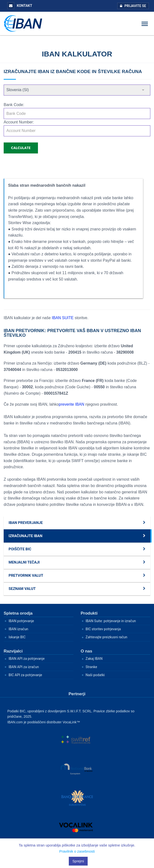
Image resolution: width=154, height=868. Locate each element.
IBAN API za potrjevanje (27, 659)
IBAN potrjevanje (21, 621)
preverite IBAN (71, 404)
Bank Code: (14, 105)
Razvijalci (13, 651)
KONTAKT (20, 6)
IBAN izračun (18, 629)
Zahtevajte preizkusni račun (107, 637)
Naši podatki (95, 675)
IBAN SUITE (63, 318)
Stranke (91, 667)
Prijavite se (132, 6)
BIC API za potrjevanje (25, 675)
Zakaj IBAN (94, 659)
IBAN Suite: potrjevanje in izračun (111, 621)
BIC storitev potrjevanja (103, 629)
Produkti (89, 613)
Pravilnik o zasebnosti (77, 851)
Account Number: (19, 122)
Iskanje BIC (17, 637)
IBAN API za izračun (24, 667)
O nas (87, 651)
